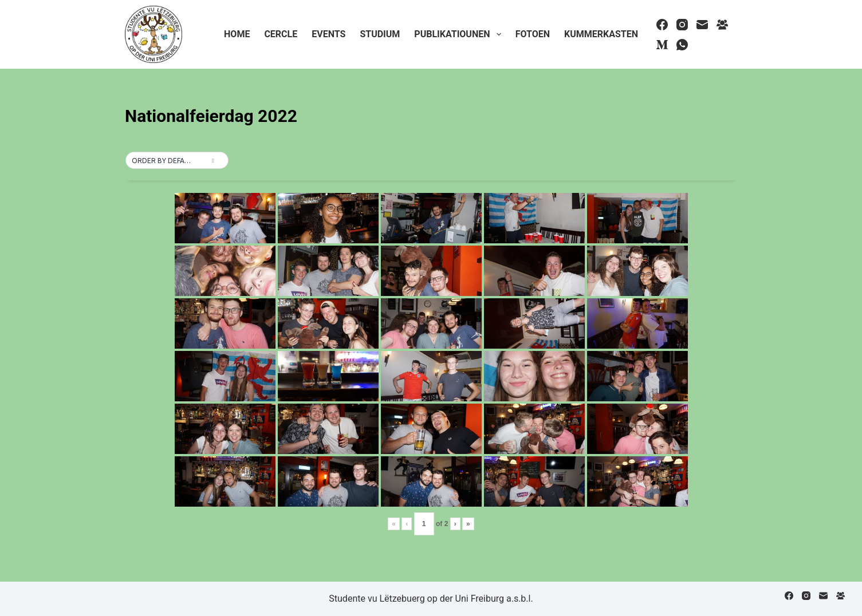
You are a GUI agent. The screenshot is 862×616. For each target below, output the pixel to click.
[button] (177, 161)
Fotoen (533, 34)
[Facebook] (662, 25)
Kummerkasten (601, 34)
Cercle (281, 34)
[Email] (702, 25)
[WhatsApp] (682, 45)
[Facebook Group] (722, 25)
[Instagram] (682, 25)
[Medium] (662, 45)
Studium (380, 34)
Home (237, 34)
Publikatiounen (460, 34)
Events (328, 34)
